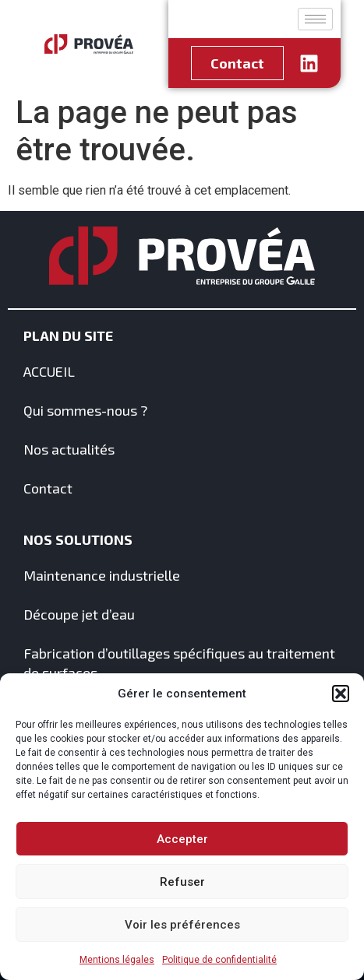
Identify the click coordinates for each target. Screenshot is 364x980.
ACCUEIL (49, 371)
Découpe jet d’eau (79, 614)
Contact (48, 488)
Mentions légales (117, 960)
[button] (341, 694)
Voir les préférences (182, 925)
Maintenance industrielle (102, 575)
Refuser (182, 882)
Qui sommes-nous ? (85, 410)
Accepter (182, 839)
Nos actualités (69, 449)
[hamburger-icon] (315, 19)
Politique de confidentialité (219, 960)
